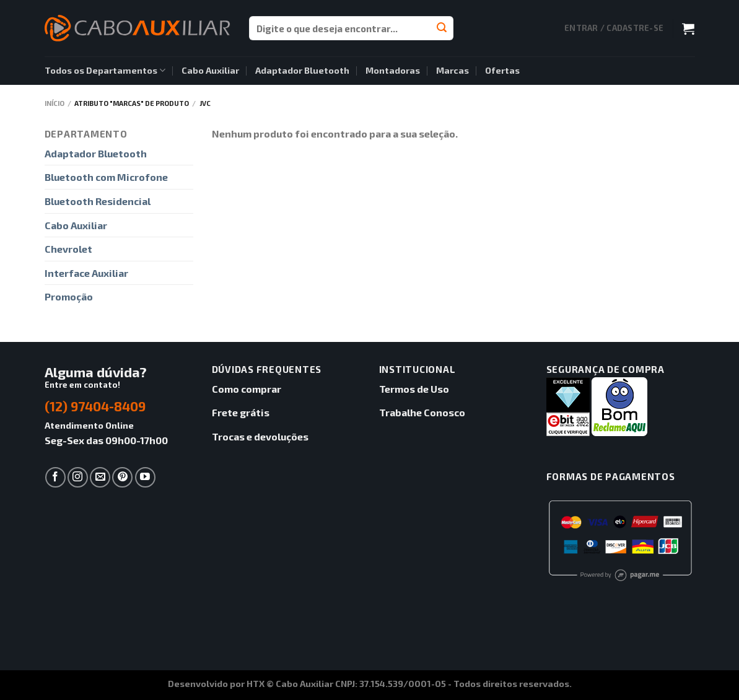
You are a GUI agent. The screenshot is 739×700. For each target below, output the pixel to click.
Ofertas (502, 70)
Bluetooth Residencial (98, 201)
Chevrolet (68, 249)
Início (55, 103)
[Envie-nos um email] (100, 477)
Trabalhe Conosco (422, 412)
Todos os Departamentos (105, 70)
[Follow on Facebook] (55, 477)
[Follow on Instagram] (78, 477)
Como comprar (247, 389)
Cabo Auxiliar (210, 70)
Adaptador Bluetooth (302, 70)
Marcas (453, 70)
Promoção (69, 296)
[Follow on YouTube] (145, 477)
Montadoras (393, 70)
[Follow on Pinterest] (122, 477)
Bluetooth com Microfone (106, 177)
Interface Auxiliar (86, 273)
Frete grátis (241, 412)
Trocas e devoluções (260, 436)
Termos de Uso (414, 389)
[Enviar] (442, 28)
